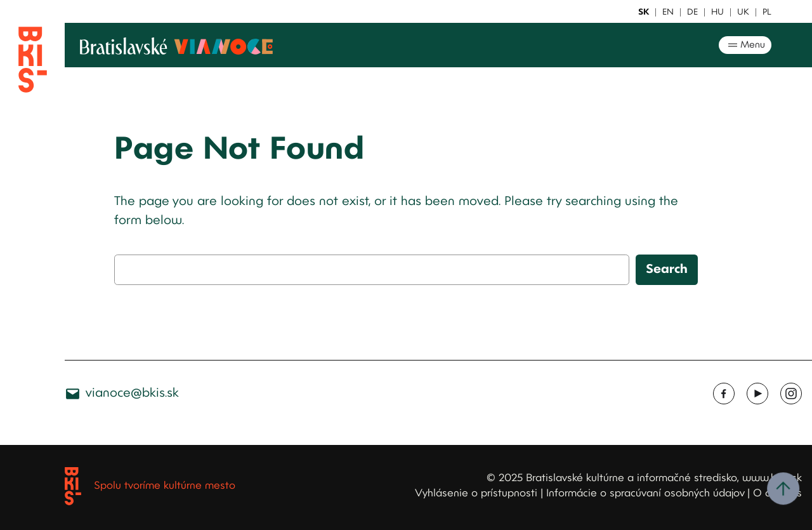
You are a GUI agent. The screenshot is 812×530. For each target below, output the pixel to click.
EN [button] (668, 12)
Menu (745, 45)
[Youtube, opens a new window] (757, 394)
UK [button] (743, 12)
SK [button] (644, 12)
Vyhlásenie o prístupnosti (476, 494)
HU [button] (717, 12)
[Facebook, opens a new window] (724, 394)
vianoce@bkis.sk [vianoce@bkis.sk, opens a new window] (132, 393)
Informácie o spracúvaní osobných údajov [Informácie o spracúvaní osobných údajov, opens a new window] (645, 494)
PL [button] (767, 12)
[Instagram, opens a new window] (791, 394)
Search (667, 269)
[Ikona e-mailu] (73, 394)
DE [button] (692, 12)
